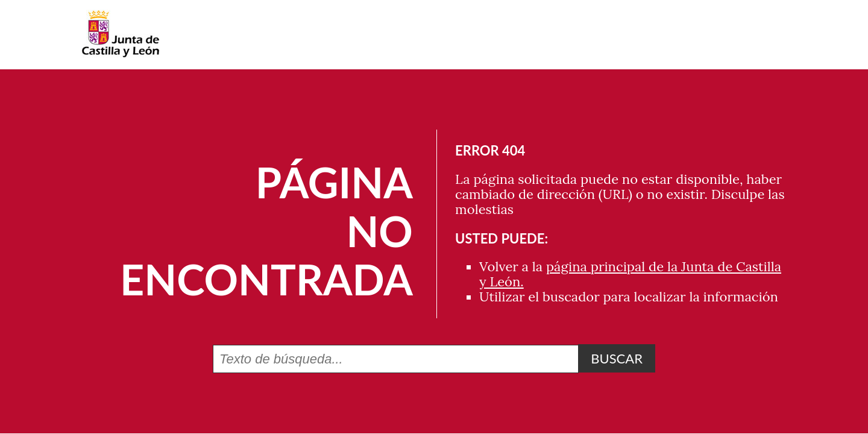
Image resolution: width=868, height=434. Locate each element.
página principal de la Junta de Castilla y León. (630, 274)
